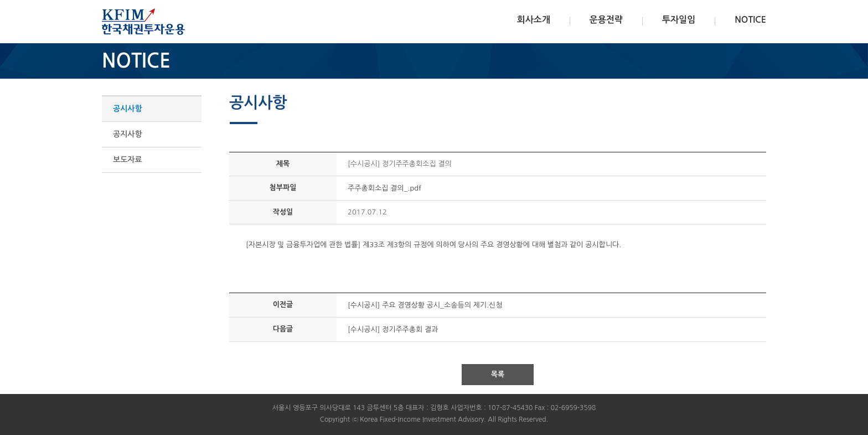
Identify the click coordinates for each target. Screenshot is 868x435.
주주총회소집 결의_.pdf (384, 188)
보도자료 (128, 160)
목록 (498, 374)
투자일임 (679, 20)
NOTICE (750, 20)
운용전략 (606, 20)
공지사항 (128, 134)
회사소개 (534, 20)
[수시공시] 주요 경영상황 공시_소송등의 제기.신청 (425, 305)
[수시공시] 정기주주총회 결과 (393, 329)
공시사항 (128, 109)
